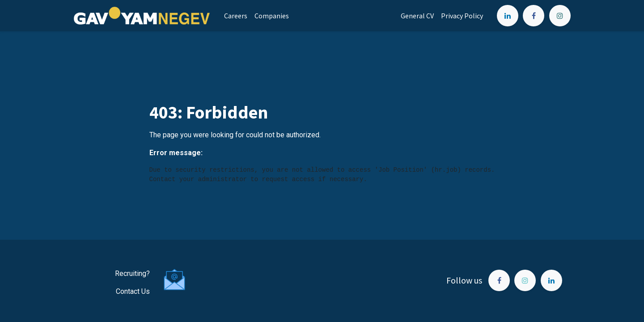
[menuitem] (236, 16)
